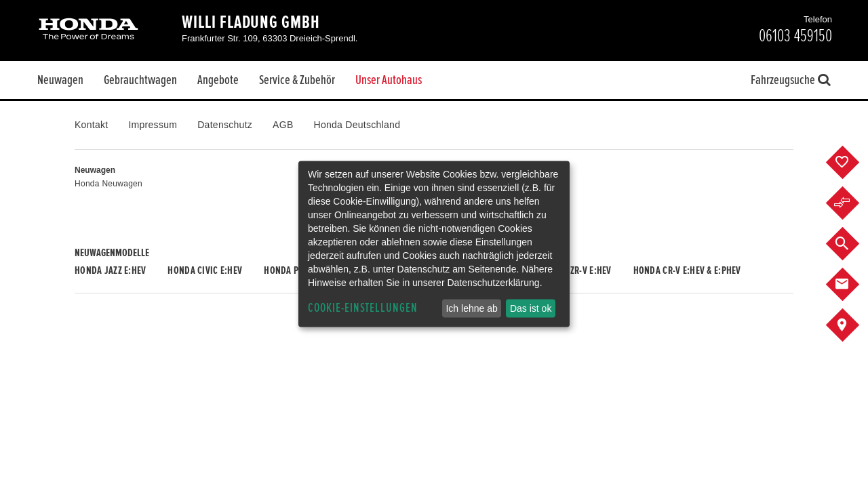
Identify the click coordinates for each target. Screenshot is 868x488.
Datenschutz (225, 125)
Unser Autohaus (389, 80)
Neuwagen (60, 80)
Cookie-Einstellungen (363, 308)
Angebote (218, 80)
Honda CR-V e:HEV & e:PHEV (687, 270)
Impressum (153, 125)
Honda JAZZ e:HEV (110, 270)
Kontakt (91, 125)
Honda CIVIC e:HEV (205, 270)
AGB (283, 125)
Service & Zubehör (297, 80)
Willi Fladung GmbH (251, 22)
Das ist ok (531, 308)
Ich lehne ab (471, 308)
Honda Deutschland (357, 125)
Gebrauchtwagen (140, 80)
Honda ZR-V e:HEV (576, 270)
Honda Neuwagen (108, 184)
